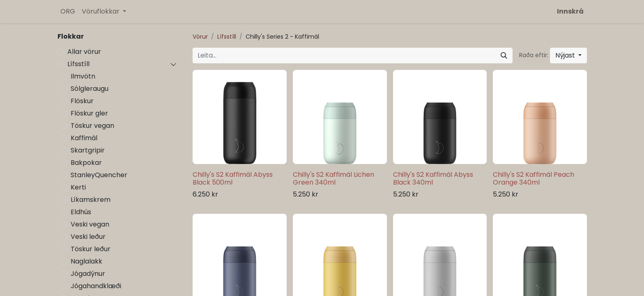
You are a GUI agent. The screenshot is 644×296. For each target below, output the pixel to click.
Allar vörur (84, 52)
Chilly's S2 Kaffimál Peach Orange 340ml (534, 178)
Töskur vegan (92, 126)
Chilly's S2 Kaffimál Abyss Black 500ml (233, 178)
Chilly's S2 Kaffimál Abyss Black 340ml (433, 178)
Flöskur (82, 101)
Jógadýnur (88, 274)
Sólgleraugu (90, 89)
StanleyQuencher (99, 175)
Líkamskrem (91, 200)
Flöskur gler (89, 113)
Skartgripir (88, 150)
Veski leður (88, 237)
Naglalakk (86, 261)
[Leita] (504, 55)
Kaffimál (84, 138)
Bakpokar (86, 163)
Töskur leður (91, 249)
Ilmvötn (83, 76)
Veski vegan (90, 224)
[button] (568, 55)
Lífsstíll (78, 64)
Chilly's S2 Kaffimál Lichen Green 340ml (333, 178)
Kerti (78, 187)
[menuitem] (68, 12)
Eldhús (81, 212)
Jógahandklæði (96, 286)
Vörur (200, 37)
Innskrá (570, 11)
